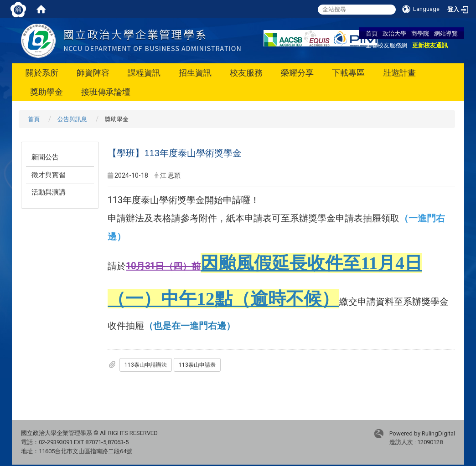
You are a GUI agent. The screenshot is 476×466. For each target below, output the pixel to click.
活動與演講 (49, 192)
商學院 (420, 33)
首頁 (372, 33)
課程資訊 (144, 73)
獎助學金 (47, 92)
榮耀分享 (297, 73)
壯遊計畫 (399, 73)
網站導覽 (446, 33)
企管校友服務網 (386, 45)
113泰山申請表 (197, 365)
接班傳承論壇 (106, 92)
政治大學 (394, 33)
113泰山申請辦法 (146, 365)
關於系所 (42, 73)
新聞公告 (45, 157)
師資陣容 (93, 73)
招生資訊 (195, 73)
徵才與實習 (49, 175)
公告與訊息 (72, 119)
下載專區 (348, 73)
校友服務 (246, 73)
